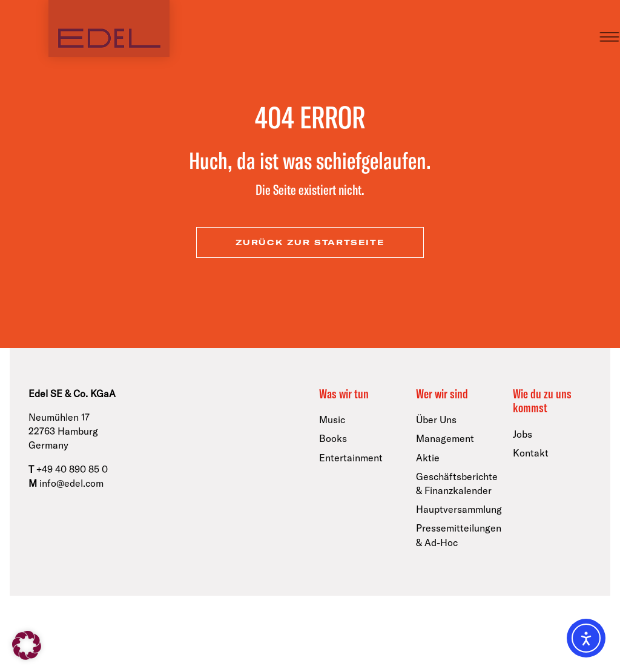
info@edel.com (71, 483)
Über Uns (436, 420)
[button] (27, 645)
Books (333, 438)
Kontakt (531, 453)
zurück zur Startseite (310, 242)
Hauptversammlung (459, 509)
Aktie (428, 458)
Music (332, 420)
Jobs (523, 434)
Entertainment (351, 458)
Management (445, 438)
